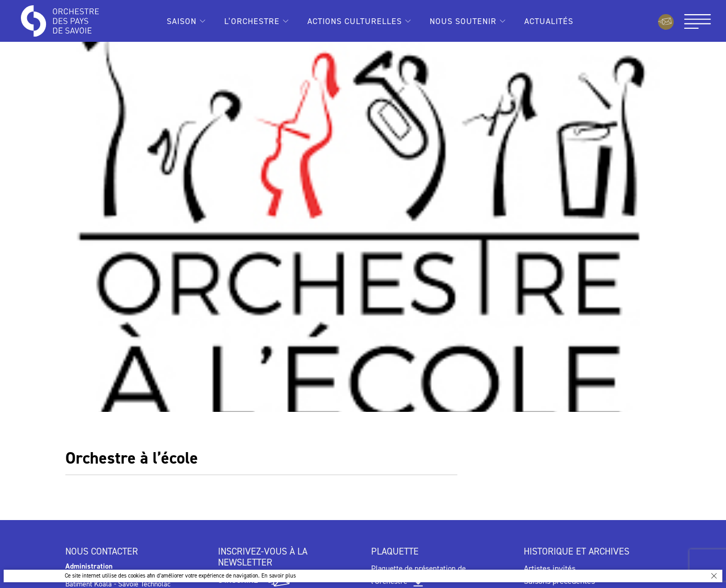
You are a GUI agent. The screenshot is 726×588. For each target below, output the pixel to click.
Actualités (549, 21)
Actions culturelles (355, 21)
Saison (182, 21)
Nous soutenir (463, 21)
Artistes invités (550, 568)
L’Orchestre (252, 21)
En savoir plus (279, 576)
